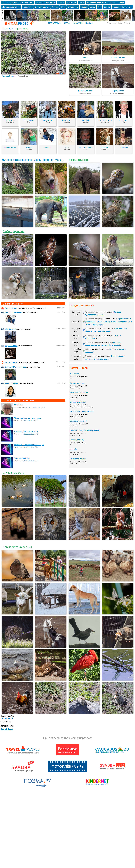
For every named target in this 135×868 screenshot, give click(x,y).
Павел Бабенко (10, 148)
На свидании (74, 426)
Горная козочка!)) (77, 440)
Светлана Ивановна (14, 313)
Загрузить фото (79, 160)
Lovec (88, 349)
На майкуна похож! (78, 459)
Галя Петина (67, 120)
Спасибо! (74, 449)
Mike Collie (86, 120)
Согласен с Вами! (77, 383)
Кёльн (121, 2)
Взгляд (107, 7)
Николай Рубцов (12, 383)
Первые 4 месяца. (22, 458)
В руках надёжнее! (78, 402)
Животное (27, 7)
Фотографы (54, 23)
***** (71, 378)
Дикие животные (42, 7)
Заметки (78, 23)
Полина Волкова (9, 76)
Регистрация (111, 23)
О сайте (127, 23)
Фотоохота (51, 2)
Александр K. (74, 424)
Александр (124, 148)
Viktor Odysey (74, 377)
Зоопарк (112, 2)
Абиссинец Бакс (29, 421)
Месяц (59, 160)
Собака (55, 7)
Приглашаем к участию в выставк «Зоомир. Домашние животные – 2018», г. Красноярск (109, 322)
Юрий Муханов (91, 342)
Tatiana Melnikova (92, 329)
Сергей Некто (11, 346)
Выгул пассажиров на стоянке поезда (82, 407)
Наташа (85, 58)
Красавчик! (75, 374)
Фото (67, 23)
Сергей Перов (118, 91)
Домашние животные (96, 2)
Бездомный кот (75, 388)
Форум (89, 23)
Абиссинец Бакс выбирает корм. (28, 418)
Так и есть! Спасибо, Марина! (82, 412)
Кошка (116, 7)
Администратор (92, 312)
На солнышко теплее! (79, 392)
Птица (81, 2)
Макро (92, 7)
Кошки (84, 7)
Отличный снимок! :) (78, 421)
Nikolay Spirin (91, 356)
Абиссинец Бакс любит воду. (26, 431)
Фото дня (8, 29)
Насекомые (126, 7)
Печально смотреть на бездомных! (85, 430)
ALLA (67, 148)
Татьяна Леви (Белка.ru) (33, 407)
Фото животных (26, 2)
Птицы (61, 2)
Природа (40, 2)
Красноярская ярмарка (95, 319)
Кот (100, 7)
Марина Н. (105, 148)
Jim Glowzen (10, 329)
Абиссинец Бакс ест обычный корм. (29, 445)
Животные (71, 2)
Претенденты (22, 29)
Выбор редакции (10, 2)
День (37, 160)
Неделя (48, 160)
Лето (63, 7)
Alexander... (124, 120)
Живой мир (73, 7)
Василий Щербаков (105, 120)
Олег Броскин (29, 120)
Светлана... (48, 148)
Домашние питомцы (11, 7)
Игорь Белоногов (86, 148)
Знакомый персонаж (76, 416)
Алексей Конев (12, 308)
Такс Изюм (19, 405)
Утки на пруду (74, 397)
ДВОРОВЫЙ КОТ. (75, 464)
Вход (120, 23)
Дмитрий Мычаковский (15, 367)
